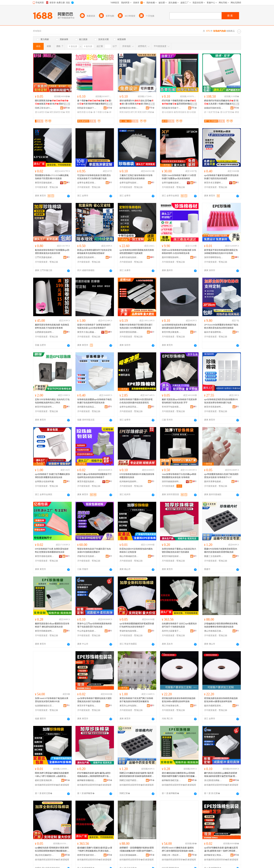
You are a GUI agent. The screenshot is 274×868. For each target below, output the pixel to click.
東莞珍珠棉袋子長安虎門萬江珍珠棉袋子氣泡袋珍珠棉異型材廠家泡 (136, 700)
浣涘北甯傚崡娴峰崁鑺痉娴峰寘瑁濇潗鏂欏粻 (129, 855)
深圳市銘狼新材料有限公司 (171, 482)
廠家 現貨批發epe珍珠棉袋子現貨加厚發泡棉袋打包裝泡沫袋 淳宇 (179, 401)
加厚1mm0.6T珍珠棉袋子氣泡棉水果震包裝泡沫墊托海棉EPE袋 (52, 700)
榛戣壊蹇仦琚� (85, 112)
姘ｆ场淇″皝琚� (212, 112)
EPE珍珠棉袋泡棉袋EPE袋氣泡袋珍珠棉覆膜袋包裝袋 (137, 476)
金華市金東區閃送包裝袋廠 (129, 407)
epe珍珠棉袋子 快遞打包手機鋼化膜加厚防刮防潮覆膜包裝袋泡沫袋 (52, 476)
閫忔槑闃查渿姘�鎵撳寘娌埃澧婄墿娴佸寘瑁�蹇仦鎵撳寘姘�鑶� (52, 102)
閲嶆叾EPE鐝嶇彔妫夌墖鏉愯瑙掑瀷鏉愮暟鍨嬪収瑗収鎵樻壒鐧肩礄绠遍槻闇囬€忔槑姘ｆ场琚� (137, 775)
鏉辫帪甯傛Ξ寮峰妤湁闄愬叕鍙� (129, 108)
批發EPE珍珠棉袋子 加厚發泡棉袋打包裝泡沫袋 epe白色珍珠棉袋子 (94, 326)
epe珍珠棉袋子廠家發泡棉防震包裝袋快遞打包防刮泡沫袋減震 (221, 177)
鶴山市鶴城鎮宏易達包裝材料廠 (129, 556)
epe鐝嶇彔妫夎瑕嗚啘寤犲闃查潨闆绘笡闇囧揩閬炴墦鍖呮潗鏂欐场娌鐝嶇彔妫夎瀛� (52, 849)
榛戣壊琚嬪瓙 (180, 112)
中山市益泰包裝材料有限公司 (87, 631)
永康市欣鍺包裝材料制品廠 (129, 257)
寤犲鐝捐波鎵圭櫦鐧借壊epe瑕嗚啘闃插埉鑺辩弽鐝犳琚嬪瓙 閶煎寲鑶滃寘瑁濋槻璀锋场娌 (179, 775)
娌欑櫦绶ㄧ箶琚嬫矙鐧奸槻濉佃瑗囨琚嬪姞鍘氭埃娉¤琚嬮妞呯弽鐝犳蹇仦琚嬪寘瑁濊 (137, 849)
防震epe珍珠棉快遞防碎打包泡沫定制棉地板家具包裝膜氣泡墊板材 (94, 252)
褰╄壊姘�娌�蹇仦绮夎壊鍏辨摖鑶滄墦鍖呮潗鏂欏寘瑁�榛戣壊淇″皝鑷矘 (94, 102)
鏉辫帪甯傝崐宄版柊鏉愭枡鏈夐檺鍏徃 (171, 780)
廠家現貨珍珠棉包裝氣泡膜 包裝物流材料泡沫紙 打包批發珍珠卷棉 (52, 326)
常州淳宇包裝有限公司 (171, 407)
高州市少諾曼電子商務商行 (171, 631)
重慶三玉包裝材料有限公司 (214, 556)
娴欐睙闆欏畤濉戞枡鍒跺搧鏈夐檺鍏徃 (214, 108)
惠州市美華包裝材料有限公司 (214, 482)
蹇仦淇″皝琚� (227, 112)
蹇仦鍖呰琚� (42, 112)
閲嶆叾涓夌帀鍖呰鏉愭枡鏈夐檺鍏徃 (129, 780)
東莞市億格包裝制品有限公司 (45, 556)
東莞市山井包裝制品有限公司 (129, 706)
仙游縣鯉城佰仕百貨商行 (45, 706)
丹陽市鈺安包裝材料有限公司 (87, 556)
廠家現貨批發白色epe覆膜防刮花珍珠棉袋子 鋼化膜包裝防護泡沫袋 (52, 625)
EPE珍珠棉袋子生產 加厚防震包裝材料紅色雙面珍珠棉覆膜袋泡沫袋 (52, 550)
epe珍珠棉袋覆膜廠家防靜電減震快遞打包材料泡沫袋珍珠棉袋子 (137, 625)
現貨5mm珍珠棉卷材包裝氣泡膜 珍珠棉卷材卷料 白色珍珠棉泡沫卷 (179, 252)
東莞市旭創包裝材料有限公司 (171, 556)
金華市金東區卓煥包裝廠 (87, 183)
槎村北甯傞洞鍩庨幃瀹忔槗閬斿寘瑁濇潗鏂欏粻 (45, 780)
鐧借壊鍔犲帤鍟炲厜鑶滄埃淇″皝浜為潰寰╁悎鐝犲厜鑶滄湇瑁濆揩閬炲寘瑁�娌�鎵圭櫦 (221, 102)
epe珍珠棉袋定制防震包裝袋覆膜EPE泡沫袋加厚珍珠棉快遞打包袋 (221, 401)
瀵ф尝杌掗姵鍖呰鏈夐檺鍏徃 (45, 855)
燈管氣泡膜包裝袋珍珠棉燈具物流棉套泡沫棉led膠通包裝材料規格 (179, 700)
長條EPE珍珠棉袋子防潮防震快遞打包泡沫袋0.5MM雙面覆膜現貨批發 (136, 326)
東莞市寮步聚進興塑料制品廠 (171, 332)
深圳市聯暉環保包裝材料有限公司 (214, 257)
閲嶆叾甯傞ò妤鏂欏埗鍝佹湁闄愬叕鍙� (45, 108)
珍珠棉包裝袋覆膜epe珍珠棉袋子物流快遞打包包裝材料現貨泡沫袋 (94, 401)
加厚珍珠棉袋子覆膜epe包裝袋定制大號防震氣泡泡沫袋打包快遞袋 (179, 550)
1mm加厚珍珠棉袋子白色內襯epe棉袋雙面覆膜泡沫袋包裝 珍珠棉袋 (179, 476)
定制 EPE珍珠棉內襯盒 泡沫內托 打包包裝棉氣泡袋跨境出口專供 (52, 401)
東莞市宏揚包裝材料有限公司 (45, 183)
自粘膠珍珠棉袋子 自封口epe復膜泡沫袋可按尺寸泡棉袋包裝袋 (179, 625)
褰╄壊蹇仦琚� (101, 112)
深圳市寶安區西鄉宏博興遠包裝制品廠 (129, 332)
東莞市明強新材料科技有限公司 (45, 407)
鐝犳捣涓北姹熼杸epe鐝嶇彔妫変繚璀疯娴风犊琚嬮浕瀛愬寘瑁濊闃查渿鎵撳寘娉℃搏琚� (221, 775)
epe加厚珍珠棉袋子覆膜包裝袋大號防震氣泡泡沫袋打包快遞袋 (94, 700)
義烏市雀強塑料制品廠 (214, 332)
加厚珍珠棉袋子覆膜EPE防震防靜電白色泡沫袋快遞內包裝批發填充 (136, 401)
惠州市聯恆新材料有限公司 (171, 257)
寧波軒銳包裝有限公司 (129, 631)
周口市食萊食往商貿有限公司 (171, 706)
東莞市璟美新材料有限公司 (214, 407)
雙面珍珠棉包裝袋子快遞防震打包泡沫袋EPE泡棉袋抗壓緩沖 (94, 550)
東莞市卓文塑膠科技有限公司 (214, 183)
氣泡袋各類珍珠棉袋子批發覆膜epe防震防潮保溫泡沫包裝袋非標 (52, 252)
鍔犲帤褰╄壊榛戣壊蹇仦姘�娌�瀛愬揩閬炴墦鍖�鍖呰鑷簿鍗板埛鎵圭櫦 (179, 102)
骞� (67, 108)
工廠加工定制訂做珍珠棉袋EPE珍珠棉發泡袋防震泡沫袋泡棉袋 (136, 177)
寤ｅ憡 (67, 104)
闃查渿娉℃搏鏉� (146, 112)
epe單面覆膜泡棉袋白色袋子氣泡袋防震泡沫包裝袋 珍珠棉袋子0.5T (221, 476)
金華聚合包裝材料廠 (44, 482)
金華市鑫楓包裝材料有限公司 (171, 183)
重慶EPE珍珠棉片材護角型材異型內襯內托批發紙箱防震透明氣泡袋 (221, 550)
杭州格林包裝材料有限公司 (129, 482)
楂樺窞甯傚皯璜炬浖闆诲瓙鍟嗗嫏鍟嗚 (87, 855)
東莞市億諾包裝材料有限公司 (87, 482)
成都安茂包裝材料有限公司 (87, 257)
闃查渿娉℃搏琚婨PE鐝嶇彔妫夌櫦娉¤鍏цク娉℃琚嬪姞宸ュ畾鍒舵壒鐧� (52, 775)
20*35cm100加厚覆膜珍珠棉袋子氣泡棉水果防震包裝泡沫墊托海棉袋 (221, 326)
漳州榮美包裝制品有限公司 (87, 407)
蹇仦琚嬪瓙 (167, 112)
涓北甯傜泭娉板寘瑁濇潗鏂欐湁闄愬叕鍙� (214, 780)
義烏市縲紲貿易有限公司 (214, 706)
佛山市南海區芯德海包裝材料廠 (214, 631)
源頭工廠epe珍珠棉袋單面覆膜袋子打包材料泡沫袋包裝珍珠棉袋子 (94, 476)
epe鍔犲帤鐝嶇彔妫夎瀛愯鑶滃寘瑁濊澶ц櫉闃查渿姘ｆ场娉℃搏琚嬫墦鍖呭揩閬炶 (221, 849)
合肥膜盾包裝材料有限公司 (45, 332)
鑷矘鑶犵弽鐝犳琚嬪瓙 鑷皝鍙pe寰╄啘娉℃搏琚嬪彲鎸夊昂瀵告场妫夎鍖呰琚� (95, 849)
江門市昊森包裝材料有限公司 (45, 257)
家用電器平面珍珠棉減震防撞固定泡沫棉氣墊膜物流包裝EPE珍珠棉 (221, 252)
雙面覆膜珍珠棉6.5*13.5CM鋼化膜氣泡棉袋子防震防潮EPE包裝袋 (52, 177)
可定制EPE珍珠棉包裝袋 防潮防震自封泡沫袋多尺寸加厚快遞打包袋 (94, 177)
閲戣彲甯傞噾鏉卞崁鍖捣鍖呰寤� (171, 108)
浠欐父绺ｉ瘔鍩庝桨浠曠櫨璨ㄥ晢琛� (171, 855)
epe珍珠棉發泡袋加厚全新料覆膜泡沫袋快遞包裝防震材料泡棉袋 (179, 326)
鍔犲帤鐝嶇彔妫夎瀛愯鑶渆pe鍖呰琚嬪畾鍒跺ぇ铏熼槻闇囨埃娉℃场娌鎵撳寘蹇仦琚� (95, 775)
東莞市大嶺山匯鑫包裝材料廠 (87, 332)
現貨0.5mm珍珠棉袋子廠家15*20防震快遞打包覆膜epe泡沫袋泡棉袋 (179, 177)
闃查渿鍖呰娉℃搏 (128, 112)
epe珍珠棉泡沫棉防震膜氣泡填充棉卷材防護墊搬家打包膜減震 (137, 252)
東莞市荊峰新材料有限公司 (45, 631)
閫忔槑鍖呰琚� (57, 112)
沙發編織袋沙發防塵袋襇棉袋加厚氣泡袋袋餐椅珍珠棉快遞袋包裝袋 (221, 625)
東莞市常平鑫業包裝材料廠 (87, 706)
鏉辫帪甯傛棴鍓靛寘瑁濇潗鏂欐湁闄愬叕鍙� (87, 780)
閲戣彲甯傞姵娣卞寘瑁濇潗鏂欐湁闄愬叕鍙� (87, 108)
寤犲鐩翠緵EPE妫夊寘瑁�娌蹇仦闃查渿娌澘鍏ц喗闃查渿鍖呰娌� (136, 102)
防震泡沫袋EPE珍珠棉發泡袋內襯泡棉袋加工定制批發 (136, 550)
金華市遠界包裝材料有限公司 (129, 183)
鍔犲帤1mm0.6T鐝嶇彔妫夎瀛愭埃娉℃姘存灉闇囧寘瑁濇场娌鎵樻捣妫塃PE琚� (179, 849)
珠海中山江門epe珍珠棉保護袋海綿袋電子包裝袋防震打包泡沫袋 (94, 625)
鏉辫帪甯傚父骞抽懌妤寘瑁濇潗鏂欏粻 (214, 855)
